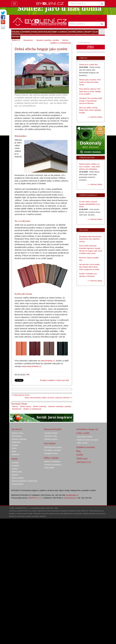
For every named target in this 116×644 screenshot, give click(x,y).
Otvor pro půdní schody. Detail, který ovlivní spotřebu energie (90, 110)
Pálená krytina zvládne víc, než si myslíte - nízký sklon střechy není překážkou (90, 167)
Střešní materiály (40, 406)
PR (28, 375)
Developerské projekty (53, 447)
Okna (14, 451)
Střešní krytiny (25, 406)
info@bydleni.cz (72, 495)
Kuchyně (15, 463)
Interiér (14, 459)
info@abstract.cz (70, 498)
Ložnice (15, 469)
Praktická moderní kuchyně (88, 440)
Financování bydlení (53, 429)
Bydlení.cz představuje (32, 409)
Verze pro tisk (63, 380)
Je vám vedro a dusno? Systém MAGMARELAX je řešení (89, 204)
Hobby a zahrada (51, 458)
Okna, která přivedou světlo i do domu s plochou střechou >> (48, 398)
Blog (78, 451)
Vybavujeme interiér (85, 437)
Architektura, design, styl (87, 429)
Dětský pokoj (17, 472)
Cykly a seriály (83, 433)
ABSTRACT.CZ (84, 462)
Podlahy (15, 445)
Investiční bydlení (51, 433)
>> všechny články (95, 117)
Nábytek (15, 475)
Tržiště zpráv (82, 459)
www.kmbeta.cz (48, 361)
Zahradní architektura (53, 465)
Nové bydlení (50, 443)
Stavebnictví (17, 409)
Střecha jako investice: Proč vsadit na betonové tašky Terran (90, 82)
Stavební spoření (51, 439)
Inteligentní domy (51, 453)
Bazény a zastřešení (52, 462)
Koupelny (15, 466)
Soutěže (80, 455)
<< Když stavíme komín (20, 395)
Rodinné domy (18, 433)
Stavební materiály (19, 439)
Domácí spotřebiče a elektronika (24, 481)
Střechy (15, 406)
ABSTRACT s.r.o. (35, 498)
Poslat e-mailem (47, 380)
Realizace (16, 454)
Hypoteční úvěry (51, 436)
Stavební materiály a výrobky (59, 406)
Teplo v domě (82, 443)
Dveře (14, 448)
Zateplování (16, 442)
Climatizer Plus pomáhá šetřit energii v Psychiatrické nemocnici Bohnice (91, 101)
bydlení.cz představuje (61, 43)
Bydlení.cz (16, 40)
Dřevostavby (17, 436)
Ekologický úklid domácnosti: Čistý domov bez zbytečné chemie (90, 239)
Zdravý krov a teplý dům (89, 64)
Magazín (84, 230)
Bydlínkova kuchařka (86, 447)
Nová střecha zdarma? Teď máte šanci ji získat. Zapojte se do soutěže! (90, 91)
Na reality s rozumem (53, 450)
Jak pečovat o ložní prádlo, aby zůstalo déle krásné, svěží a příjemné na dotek (90, 267)
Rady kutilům (49, 468)
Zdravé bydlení (18, 484)
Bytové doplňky (18, 478)
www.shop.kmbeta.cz (31, 366)
